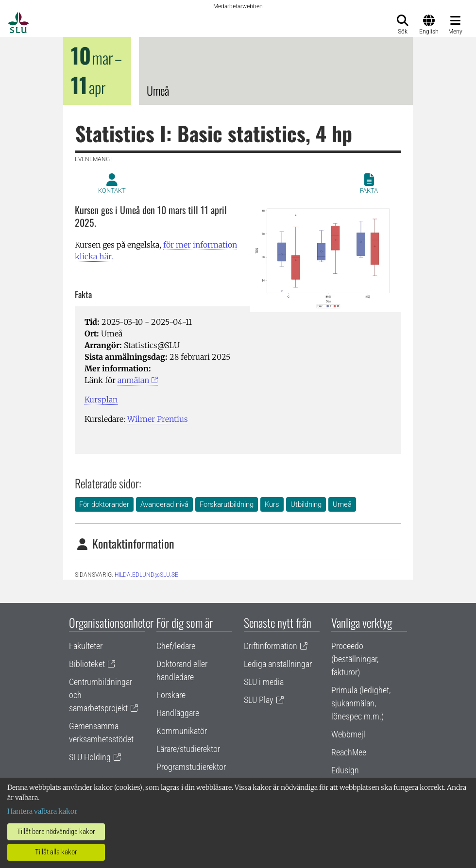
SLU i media (264, 682)
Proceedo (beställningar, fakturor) (355, 659)
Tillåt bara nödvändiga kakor (56, 832)
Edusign (345, 770)
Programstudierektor (191, 767)
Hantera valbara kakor (42, 811)
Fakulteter (86, 646)
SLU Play (259, 700)
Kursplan (101, 400)
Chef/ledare (176, 646)
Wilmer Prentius (158, 419)
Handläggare (178, 713)
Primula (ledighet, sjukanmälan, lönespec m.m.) (361, 703)
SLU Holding (90, 757)
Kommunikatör (182, 731)
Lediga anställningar (278, 664)
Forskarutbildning (227, 504)
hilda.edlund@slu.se (146, 575)
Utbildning (306, 504)
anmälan (133, 380)
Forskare (171, 695)
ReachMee (349, 752)
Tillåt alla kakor (56, 852)
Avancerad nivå (164, 504)
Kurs (272, 504)
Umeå (342, 504)
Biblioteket (87, 664)
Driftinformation (271, 646)
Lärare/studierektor (188, 749)
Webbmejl (348, 734)
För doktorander (104, 504)
